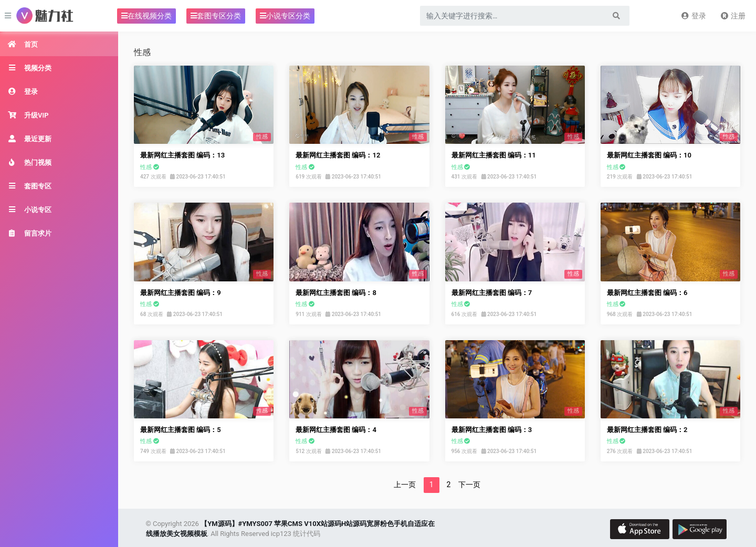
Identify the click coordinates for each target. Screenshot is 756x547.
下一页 (469, 485)
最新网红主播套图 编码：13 (182, 155)
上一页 (405, 485)
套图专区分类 (216, 16)
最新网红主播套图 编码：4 (336, 430)
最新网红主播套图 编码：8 (336, 293)
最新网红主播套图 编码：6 (647, 293)
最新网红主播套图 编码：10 (649, 155)
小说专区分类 (285, 16)
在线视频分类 (146, 16)
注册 (733, 16)
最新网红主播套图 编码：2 (647, 430)
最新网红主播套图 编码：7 (492, 293)
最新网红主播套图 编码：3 (492, 430)
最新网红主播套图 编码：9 (181, 293)
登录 (693, 16)
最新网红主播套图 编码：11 (494, 155)
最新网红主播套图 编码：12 (338, 155)
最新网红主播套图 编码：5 (181, 430)
